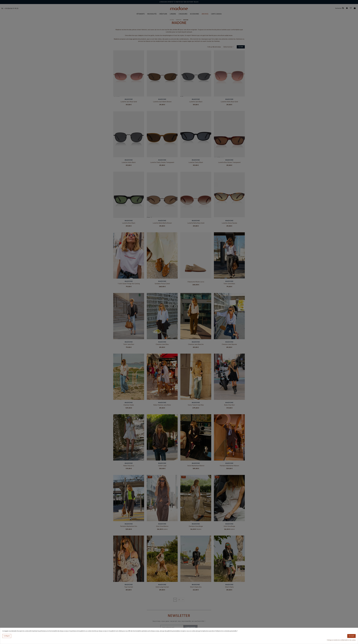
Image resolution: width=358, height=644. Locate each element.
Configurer (7, 636)
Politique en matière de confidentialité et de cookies (341, 640)
